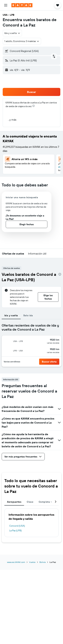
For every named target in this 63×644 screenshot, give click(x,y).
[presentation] (34, 106)
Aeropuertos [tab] (14, 502)
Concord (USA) (17, 526)
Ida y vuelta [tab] (11, 315)
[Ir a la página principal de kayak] (22, 5)
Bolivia (43, 562)
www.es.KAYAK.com (16, 562)
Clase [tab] (30, 502)
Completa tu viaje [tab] (49, 502)
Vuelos (32, 562)
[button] (6, 5)
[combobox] (12, 33)
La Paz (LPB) (15, 530)
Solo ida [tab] (28, 315)
